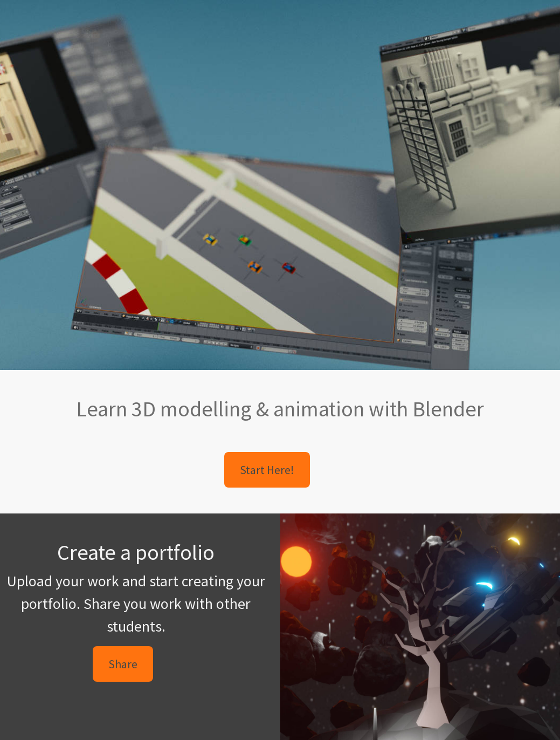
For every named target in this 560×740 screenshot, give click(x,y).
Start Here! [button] (267, 470)
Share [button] (123, 664)
